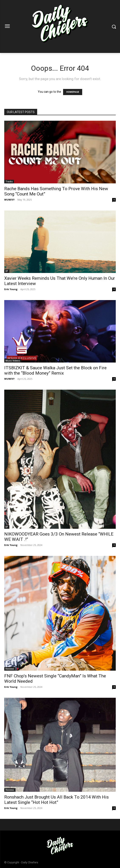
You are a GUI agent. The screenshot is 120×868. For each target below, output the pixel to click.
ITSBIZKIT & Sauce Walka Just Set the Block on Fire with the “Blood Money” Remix (55, 370)
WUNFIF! (9, 200)
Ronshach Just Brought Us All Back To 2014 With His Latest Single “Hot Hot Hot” (56, 800)
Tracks (9, 181)
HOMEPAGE (73, 92)
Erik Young (11, 289)
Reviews (10, 669)
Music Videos (13, 361)
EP (7, 271)
